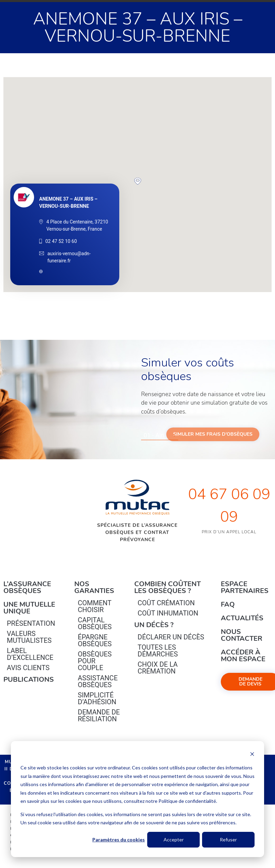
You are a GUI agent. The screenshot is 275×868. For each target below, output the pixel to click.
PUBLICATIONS (29, 679)
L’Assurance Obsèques (27, 587)
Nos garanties (94, 587)
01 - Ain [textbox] (154, 435)
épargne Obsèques (95, 640)
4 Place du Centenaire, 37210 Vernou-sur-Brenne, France (77, 225)
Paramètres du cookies (119, 840)
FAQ (228, 604)
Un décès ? (154, 625)
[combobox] (160, 435)
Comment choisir (95, 606)
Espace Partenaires (245, 587)
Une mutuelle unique (29, 608)
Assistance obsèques (98, 681)
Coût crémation (166, 603)
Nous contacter (242, 635)
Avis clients (28, 668)
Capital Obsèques (95, 623)
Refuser (228, 840)
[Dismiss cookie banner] (252, 755)
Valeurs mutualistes (29, 637)
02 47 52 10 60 (61, 241)
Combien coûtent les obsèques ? (167, 587)
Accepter (174, 840)
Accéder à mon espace (243, 656)
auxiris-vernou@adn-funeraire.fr (69, 257)
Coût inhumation (168, 613)
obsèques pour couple (95, 661)
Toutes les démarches (158, 651)
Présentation (31, 623)
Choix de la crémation (158, 668)
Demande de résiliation (99, 715)
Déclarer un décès (171, 637)
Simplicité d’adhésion (97, 698)
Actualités (242, 618)
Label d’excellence (30, 654)
